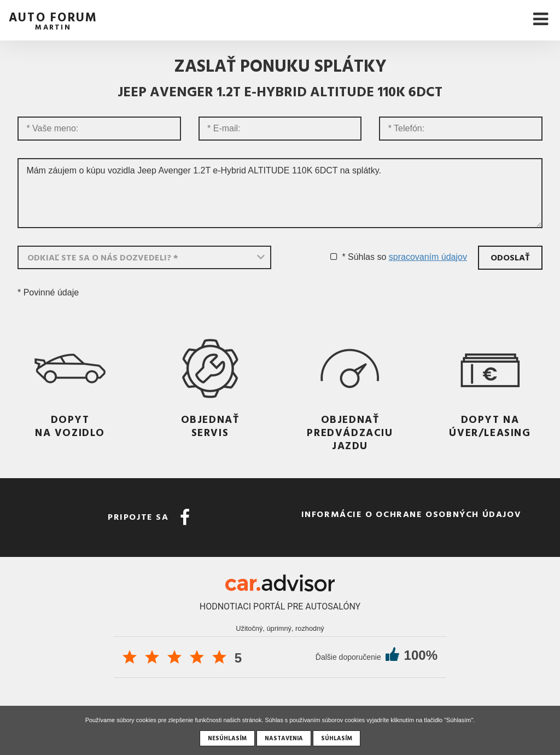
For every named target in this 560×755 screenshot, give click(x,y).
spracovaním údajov (428, 257)
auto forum (53, 19)
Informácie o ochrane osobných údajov (412, 514)
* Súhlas (358, 257)
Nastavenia (284, 738)
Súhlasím (337, 738)
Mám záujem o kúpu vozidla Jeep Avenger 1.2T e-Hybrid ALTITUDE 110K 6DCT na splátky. (280, 193)
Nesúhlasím (227, 738)
